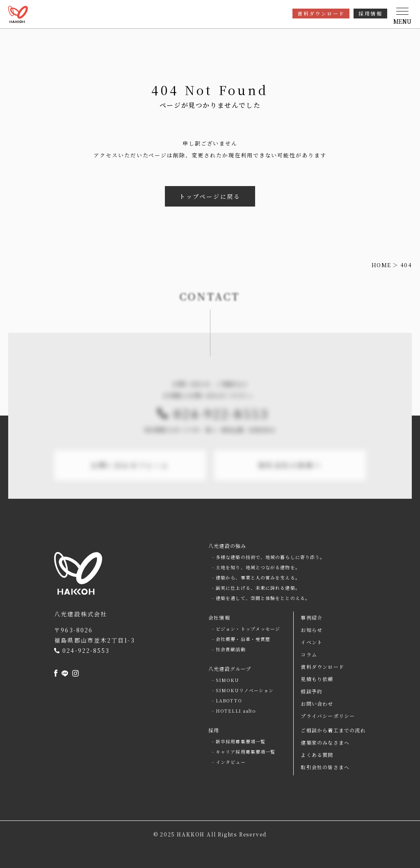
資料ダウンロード (321, 13)
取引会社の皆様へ (290, 483)
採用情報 (370, 13)
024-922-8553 (221, 432)
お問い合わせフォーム (130, 483)
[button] (402, 16)
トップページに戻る (210, 196)
